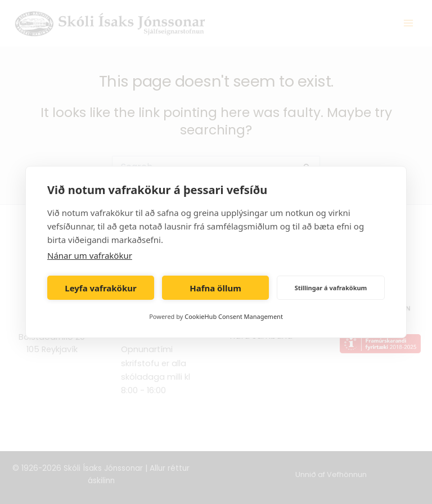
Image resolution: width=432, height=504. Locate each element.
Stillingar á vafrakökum (331, 288)
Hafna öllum (215, 288)
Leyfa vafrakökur (100, 288)
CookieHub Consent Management (234, 316)
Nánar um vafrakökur (90, 255)
